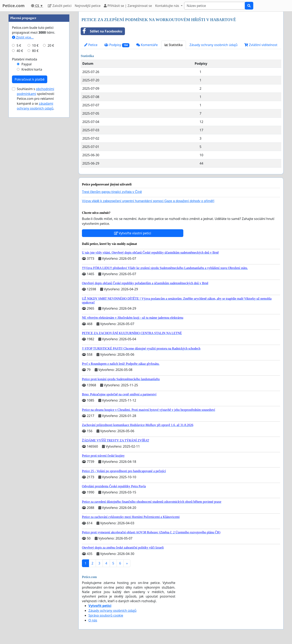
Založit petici (60, 6)
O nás (93, 620)
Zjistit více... (23, 159)
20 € (51, 167)
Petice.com (13, 6)
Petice (91, 45)
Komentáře (147, 45)
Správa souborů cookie (106, 615)
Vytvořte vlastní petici (133, 233)
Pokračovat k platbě (30, 201)
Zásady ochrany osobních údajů (213, 45)
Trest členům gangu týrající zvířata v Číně (112, 192)
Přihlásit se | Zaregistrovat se (128, 6)
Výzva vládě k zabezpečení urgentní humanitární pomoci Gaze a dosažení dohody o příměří (148, 201)
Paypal (27, 186)
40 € (20, 172)
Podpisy (117, 45)
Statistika (174, 45)
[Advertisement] (39, 72)
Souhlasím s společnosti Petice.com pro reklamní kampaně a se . (35, 220)
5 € (19, 167)
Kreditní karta (32, 191)
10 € (35, 167)
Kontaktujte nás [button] (167, 6)
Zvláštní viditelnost (261, 45)
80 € (35, 172)
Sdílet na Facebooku (102, 31)
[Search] (215, 6)
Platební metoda (25, 181)
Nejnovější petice (88, 6)
